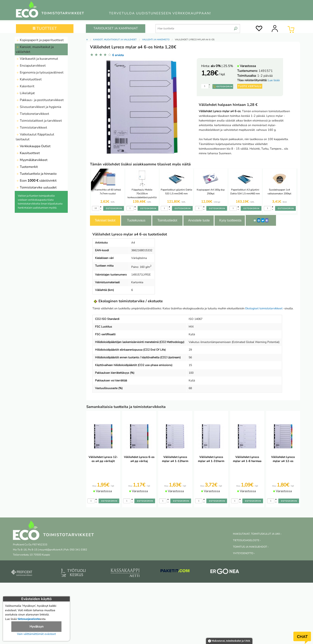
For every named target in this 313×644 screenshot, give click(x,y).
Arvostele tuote (199, 220)
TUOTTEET (45, 28)
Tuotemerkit (27, 167)
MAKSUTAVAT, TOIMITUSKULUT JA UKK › (257, 534)
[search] (236, 27)
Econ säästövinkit (36, 181)
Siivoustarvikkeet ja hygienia (38, 107)
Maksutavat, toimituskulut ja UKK (229, 641)
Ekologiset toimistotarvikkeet (264, 308)
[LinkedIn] (259, 220)
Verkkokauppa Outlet (33, 146)
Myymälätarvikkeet (32, 160)
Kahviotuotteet (29, 79)
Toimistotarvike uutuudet (36, 187)
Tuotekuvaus (136, 220)
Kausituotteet (28, 153)
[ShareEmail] (255, 220)
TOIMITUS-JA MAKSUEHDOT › (251, 547)
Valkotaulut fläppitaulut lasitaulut (35, 137)
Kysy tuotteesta (230, 220)
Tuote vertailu (250, 86)
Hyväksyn (36, 627)
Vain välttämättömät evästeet (36, 634)
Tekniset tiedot (105, 220)
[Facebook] (267, 220)
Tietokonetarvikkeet (32, 114)
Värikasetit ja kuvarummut (37, 59)
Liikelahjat (25, 93)
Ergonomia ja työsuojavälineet (40, 72)
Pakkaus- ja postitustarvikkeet (40, 100)
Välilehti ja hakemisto (156, 40)
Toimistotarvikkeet (31, 128)
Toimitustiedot (167, 220)
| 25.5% (222, 66)
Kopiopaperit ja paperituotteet (40, 40)
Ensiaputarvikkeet (31, 66)
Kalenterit (25, 86)
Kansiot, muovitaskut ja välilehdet (35, 49)
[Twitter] (263, 220)
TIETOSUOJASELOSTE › (247, 540)
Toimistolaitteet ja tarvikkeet (39, 121)
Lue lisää (274, 80)
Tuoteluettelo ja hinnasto (36, 174)
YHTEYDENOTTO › (244, 553)
